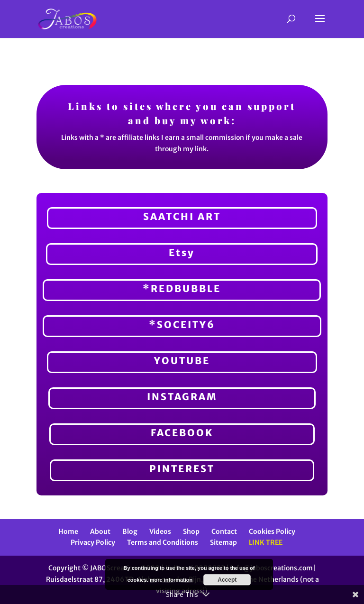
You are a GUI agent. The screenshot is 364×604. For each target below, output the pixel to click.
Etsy (182, 252)
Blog (130, 531)
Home (68, 531)
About (100, 531)
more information (171, 580)
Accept (227, 580)
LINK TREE (266, 542)
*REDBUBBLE (182, 288)
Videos (160, 531)
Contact (224, 531)
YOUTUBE (182, 361)
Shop (191, 531)
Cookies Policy (272, 531)
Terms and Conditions (163, 542)
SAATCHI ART (182, 216)
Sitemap (223, 542)
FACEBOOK (182, 433)
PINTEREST (182, 469)
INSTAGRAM (182, 397)
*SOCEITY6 (182, 325)
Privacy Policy (93, 542)
